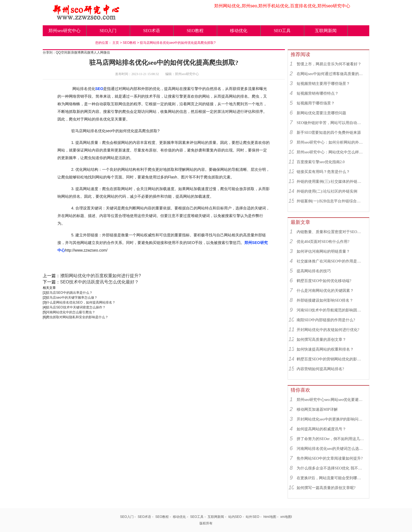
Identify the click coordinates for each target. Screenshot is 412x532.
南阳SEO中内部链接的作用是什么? (326, 320)
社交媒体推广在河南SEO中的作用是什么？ (330, 261)
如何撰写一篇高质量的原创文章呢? (326, 488)
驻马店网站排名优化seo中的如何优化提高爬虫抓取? (178, 43)
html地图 (270, 517)
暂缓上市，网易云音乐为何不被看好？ (329, 64)
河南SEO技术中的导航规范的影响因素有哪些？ (330, 310)
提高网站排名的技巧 (314, 271)
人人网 (99, 52)
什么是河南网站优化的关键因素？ (325, 291)
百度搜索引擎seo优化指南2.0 (321, 162)
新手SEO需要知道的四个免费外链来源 (329, 133)
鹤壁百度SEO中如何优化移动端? (324, 281)
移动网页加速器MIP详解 (317, 409)
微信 (107, 52)
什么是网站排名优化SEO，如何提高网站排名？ (81, 302)
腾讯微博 (87, 52)
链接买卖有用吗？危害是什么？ (323, 172)
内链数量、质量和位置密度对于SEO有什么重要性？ (330, 232)
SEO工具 (282, 31)
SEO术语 (152, 31)
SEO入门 (108, 31)
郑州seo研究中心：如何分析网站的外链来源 (330, 142)
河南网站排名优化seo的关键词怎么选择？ (330, 449)
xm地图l (286, 517)
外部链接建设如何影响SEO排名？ (325, 300)
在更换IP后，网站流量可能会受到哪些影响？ (330, 478)
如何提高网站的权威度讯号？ (321, 429)
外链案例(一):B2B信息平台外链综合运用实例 (330, 201)
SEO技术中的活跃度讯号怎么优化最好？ (99, 282)
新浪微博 (74, 52)
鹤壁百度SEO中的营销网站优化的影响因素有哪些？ (330, 359)
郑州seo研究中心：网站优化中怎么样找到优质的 (330, 152)
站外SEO (252, 517)
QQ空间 (62, 52)
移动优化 (239, 31)
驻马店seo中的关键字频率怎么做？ (72, 298)
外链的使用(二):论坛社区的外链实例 (327, 191)
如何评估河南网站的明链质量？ (323, 251)
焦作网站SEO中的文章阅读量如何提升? (330, 458)
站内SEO (235, 517)
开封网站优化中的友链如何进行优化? (328, 330)
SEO (99, 89)
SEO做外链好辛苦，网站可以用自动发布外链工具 (330, 123)
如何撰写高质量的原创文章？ (321, 340)
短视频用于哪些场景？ (316, 103)
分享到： (49, 52)
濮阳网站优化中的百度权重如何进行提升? (101, 276)
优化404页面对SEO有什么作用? (323, 242)
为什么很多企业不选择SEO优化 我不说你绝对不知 (330, 468)
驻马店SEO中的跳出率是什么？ (69, 293)
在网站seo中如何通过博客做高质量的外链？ (330, 74)
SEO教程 (195, 31)
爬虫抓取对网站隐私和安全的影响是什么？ (77, 317)
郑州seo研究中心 (64, 31)
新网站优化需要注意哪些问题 (321, 113)
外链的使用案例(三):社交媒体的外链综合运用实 (330, 182)
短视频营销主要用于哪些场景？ (323, 84)
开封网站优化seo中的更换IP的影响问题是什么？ (330, 419)
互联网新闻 (326, 31)
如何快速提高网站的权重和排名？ (325, 349)
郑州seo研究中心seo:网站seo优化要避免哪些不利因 (330, 400)
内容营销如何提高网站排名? (320, 369)
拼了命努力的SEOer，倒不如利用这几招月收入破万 (330, 439)
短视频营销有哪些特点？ (318, 93)
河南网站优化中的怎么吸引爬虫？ (71, 312)
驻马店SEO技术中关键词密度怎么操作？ (76, 307)
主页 (116, 43)
